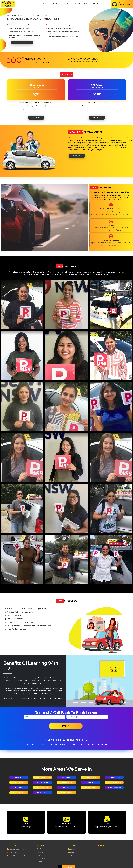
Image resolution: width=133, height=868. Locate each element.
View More (36, 118)
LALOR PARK (66, 787)
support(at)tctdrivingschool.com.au (107, 827)
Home (37, 4)
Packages (56, 4)
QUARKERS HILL (114, 787)
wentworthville (43, 777)
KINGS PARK (19, 793)
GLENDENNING (114, 782)
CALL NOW (22, 43)
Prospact (19, 777)
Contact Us (40, 862)
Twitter (71, 856)
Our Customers (81, 4)
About (46, 4)
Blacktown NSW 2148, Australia (66, 827)
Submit (66, 726)
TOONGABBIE (19, 782)
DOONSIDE (90, 782)
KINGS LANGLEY (43, 793)
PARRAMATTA (67, 782)
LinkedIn (72, 852)
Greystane (66, 777)
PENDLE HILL (43, 782)
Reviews (95, 4)
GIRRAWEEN (66, 793)
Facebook (72, 849)
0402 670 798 (26, 827)
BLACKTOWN (90, 777)
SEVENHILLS (114, 777)
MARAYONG (90, 787)
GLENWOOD (43, 787)
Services (67, 4)
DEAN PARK (19, 787)
